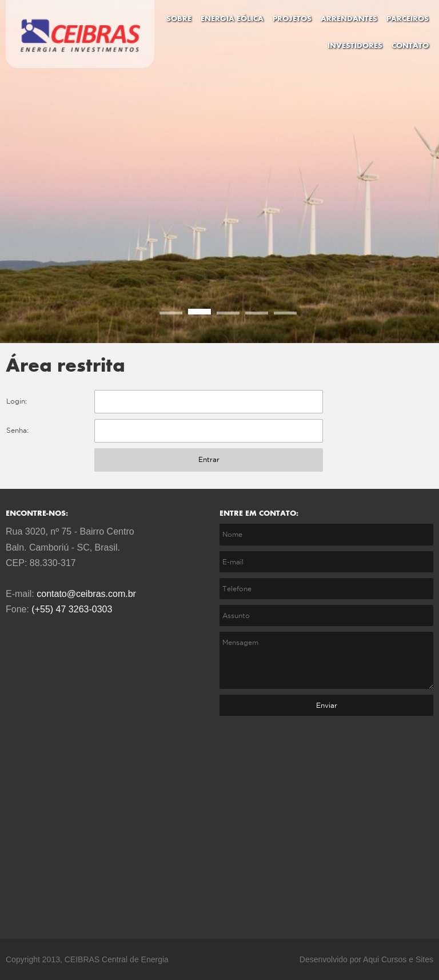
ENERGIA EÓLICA (232, 19)
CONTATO (410, 46)
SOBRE (179, 19)
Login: (17, 401)
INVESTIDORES (355, 46)
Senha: (17, 430)
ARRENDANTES (349, 19)
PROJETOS (292, 19)
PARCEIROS (408, 19)
